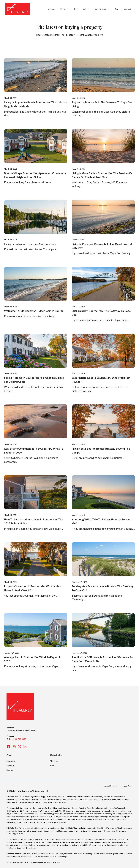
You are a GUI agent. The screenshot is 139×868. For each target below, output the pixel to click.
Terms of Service (109, 786)
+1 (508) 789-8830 (18, 739)
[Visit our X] (20, 747)
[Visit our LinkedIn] (25, 747)
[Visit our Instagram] (14, 747)
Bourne (10, 770)
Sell (87, 9)
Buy (76, 9)
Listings (51, 9)
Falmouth (10, 765)
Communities (103, 9)
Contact (127, 9)
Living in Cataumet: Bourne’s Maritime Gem (30, 244)
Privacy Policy (127, 786)
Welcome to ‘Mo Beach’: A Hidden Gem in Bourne (34, 311)
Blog (116, 9)
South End (11, 761)
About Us (54, 761)
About (66, 9)
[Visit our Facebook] (9, 747)
